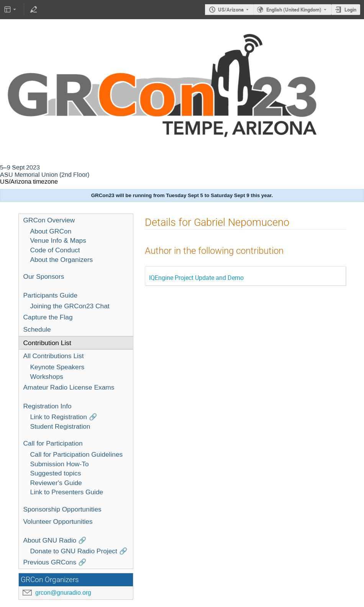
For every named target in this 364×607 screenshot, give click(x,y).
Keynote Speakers (57, 367)
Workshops (47, 377)
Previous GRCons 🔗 (55, 562)
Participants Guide (51, 295)
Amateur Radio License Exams (69, 387)
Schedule (37, 329)
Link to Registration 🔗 (64, 417)
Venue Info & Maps (58, 240)
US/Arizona (231, 10)
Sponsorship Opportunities (62, 509)
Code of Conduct (55, 250)
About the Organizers (62, 260)
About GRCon (51, 231)
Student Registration (60, 426)
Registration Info (48, 406)
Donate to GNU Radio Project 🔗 (79, 551)
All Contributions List (54, 356)
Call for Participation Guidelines (77, 454)
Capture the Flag (48, 317)
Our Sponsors (44, 276)
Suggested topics (56, 473)
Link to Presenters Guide (67, 492)
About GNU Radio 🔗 (55, 540)
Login (350, 10)
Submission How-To (60, 464)
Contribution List (47, 343)
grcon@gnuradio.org (63, 593)
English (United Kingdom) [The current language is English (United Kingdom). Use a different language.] (294, 10)
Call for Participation (53, 443)
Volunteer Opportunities (58, 521)
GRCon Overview (49, 220)
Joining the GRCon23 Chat (70, 306)
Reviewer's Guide (56, 483)
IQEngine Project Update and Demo (196, 278)
